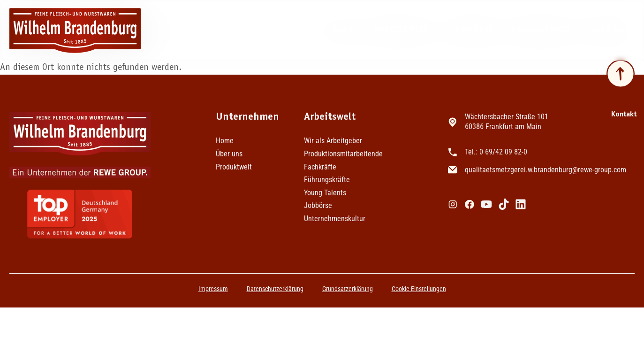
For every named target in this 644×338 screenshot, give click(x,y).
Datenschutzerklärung (275, 289)
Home (343, 30)
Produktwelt (541, 30)
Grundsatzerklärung (348, 289)
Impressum (213, 289)
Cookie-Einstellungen (419, 289)
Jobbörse (473, 30)
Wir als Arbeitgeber (333, 141)
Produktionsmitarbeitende (343, 154)
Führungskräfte (327, 180)
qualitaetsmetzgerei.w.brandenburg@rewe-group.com (546, 170)
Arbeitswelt (403, 31)
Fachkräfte (320, 167)
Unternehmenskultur (335, 219)
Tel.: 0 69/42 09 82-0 (496, 152)
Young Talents (325, 193)
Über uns (612, 31)
